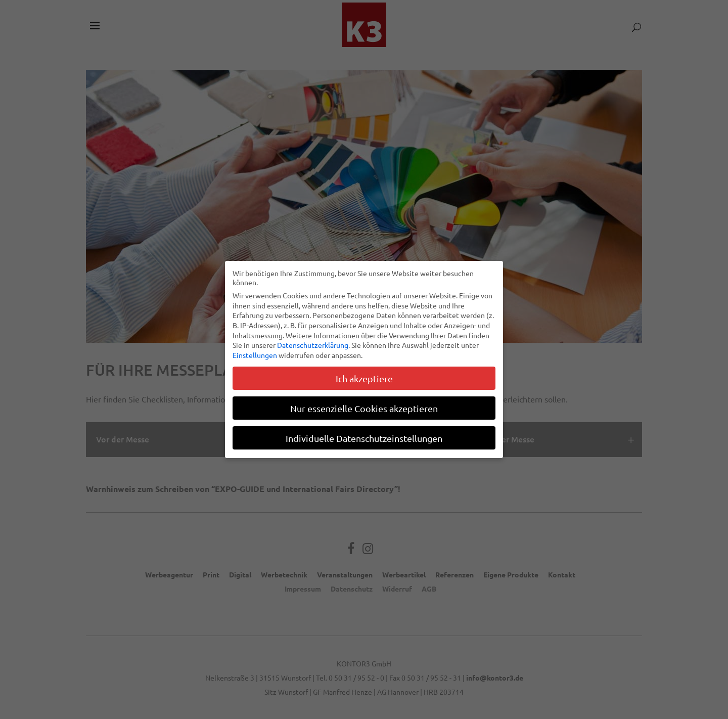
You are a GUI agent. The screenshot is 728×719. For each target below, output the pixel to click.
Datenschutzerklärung (313, 344)
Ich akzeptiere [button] (364, 377)
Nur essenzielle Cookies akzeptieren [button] (364, 407)
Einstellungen (255, 354)
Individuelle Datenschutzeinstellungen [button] (364, 437)
